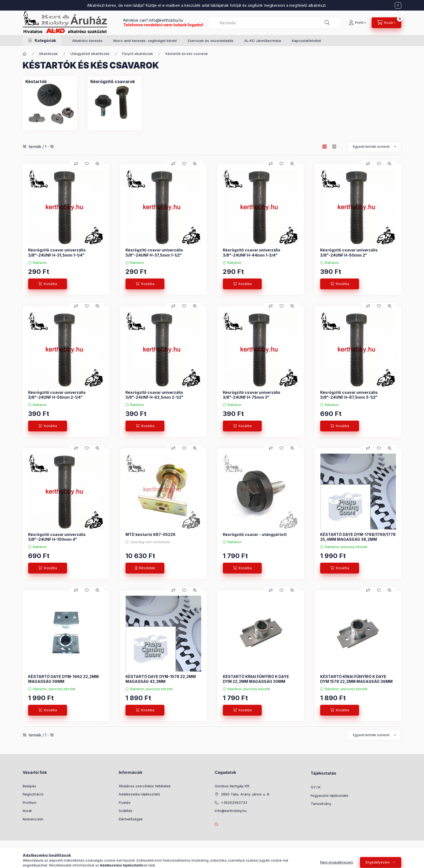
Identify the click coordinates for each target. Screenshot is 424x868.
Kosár (27, 811)
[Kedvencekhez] (87, 164)
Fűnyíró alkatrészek (138, 54)
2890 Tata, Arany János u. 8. (245, 794)
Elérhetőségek (131, 819)
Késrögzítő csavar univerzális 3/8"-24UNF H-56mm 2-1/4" (57, 395)
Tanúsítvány (321, 804)
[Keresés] (327, 23)
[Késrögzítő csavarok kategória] (113, 81)
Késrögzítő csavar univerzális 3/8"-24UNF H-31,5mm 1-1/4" (57, 252)
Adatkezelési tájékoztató (139, 794)
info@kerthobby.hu (165, 20)
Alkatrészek (48, 54)
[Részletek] (145, 568)
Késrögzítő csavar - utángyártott (255, 534)
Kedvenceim (33, 819)
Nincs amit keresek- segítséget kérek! (145, 41)
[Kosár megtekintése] (386, 23)
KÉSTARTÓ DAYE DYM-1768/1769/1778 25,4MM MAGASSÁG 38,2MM (358, 537)
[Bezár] (398, 5)
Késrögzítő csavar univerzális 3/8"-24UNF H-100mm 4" (57, 537)
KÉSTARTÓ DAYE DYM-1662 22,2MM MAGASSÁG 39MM (63, 679)
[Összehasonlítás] (76, 164)
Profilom (30, 803)
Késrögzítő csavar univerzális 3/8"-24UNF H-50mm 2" (349, 252)
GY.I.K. (316, 787)
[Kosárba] (48, 284)
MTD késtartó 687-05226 (150, 534)
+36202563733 (234, 803)
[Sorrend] (374, 147)
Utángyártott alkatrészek (90, 54)
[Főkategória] (25, 54)
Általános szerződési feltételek (145, 786)
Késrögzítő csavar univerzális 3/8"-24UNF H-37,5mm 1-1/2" (154, 252)
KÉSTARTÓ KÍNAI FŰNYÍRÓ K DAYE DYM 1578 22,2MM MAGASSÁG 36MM (356, 679)
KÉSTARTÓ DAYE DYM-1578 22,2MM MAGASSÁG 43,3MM (161, 679)
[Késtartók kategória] (36, 81)
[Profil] (357, 23)
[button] (42, 40)
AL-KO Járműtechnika (263, 41)
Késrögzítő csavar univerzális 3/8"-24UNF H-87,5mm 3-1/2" (349, 395)
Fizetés (125, 803)
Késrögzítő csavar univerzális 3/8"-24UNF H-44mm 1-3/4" (252, 252)
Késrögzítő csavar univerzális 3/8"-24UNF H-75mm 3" (252, 395)
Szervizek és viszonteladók (211, 41)
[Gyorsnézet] (98, 164)
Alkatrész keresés (87, 41)
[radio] (334, 147)
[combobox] (275, 23)
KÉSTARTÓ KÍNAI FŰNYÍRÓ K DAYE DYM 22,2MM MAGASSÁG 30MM (256, 679)
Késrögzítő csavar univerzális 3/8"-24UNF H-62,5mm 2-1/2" (154, 395)
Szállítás (126, 811)
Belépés (29, 786)
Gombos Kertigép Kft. (232, 786)
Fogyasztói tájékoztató (329, 795)
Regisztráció (33, 794)
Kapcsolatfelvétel (306, 41)
